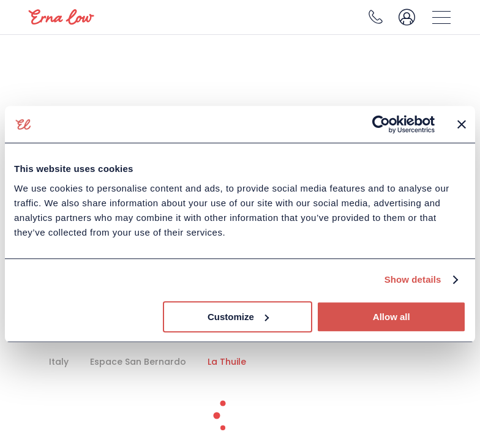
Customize (238, 317)
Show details (413, 279)
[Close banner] (462, 124)
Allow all (392, 317)
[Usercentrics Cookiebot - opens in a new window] (381, 124)
